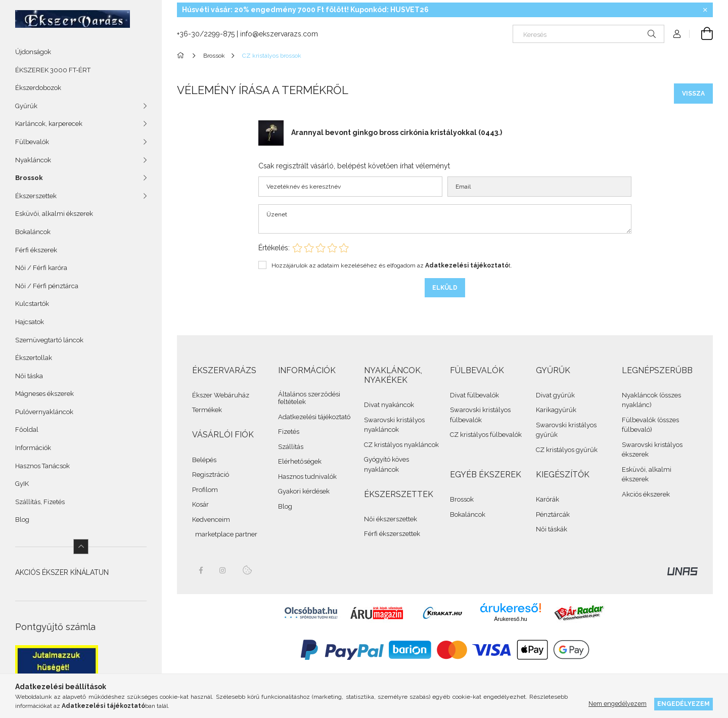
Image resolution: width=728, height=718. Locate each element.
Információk (33, 448)
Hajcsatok (30, 322)
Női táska (29, 376)
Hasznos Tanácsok (42, 466)
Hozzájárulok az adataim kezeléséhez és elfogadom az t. (392, 265)
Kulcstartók (32, 304)
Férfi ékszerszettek (392, 534)
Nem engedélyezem (618, 704)
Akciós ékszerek (646, 494)
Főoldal (27, 430)
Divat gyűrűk (555, 395)
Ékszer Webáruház (221, 395)
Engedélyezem (684, 704)
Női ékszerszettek (391, 519)
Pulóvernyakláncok (44, 412)
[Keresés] (588, 34)
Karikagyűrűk (556, 410)
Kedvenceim (211, 520)
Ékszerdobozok (38, 88)
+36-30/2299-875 (206, 34)
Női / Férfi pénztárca (47, 286)
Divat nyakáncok (389, 405)
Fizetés (289, 432)
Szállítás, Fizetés (40, 502)
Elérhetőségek (300, 461)
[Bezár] (705, 10)
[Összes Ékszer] (182, 56)
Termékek (207, 410)
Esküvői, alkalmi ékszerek (54, 214)
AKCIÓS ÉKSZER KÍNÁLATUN (62, 572)
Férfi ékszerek (36, 250)
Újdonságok (33, 52)
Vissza (693, 94)
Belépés (204, 460)
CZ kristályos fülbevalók (486, 435)
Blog (22, 520)
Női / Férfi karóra (41, 268)
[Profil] (677, 34)
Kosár (200, 504)
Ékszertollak (34, 358)
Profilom (205, 490)
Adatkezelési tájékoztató (314, 417)
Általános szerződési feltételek (309, 398)
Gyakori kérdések (304, 491)
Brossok (462, 499)
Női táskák (552, 529)
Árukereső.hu (510, 619)
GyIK (22, 484)
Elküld (445, 288)
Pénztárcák (553, 514)
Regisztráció (211, 475)
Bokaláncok (33, 232)
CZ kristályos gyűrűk (567, 450)
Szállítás (291, 447)
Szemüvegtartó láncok (49, 340)
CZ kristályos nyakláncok (401, 445)
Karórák (548, 499)
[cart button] (701, 34)
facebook (201, 570)
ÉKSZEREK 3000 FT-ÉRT (53, 70)
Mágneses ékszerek (44, 394)
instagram (223, 570)
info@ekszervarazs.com (279, 34)
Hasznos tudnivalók (307, 477)
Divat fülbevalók (474, 395)
